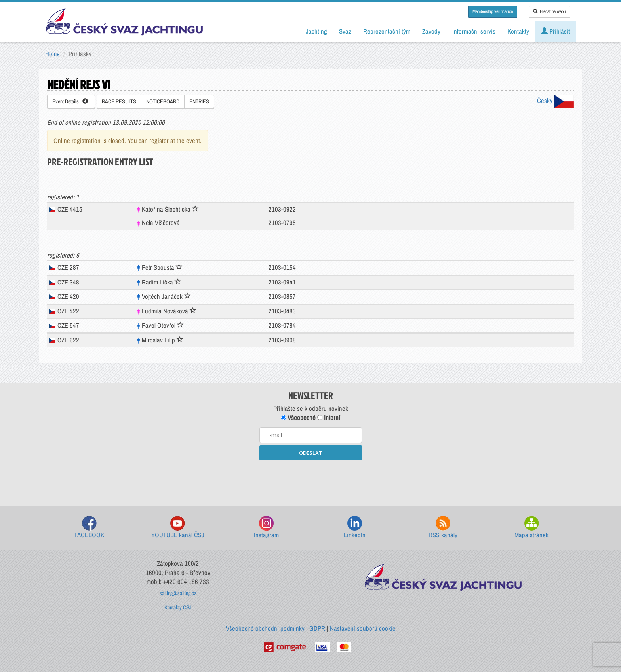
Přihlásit (555, 31)
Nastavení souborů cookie (363, 628)
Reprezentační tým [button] (387, 31)
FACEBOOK (89, 528)
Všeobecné (298, 418)
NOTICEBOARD (163, 101)
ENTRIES (199, 101)
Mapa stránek (531, 528)
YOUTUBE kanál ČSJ (178, 528)
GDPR (317, 628)
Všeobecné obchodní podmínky (265, 628)
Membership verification (493, 11)
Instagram (266, 528)
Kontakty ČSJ (178, 607)
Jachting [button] (316, 31)
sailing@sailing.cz (178, 593)
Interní (329, 418)
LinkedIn (355, 528)
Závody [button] (431, 31)
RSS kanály (443, 528)
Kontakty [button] (518, 31)
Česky (555, 101)
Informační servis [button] (474, 31)
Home (52, 54)
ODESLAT (311, 453)
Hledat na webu (549, 11)
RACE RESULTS (119, 101)
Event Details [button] (70, 101)
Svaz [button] (345, 31)
